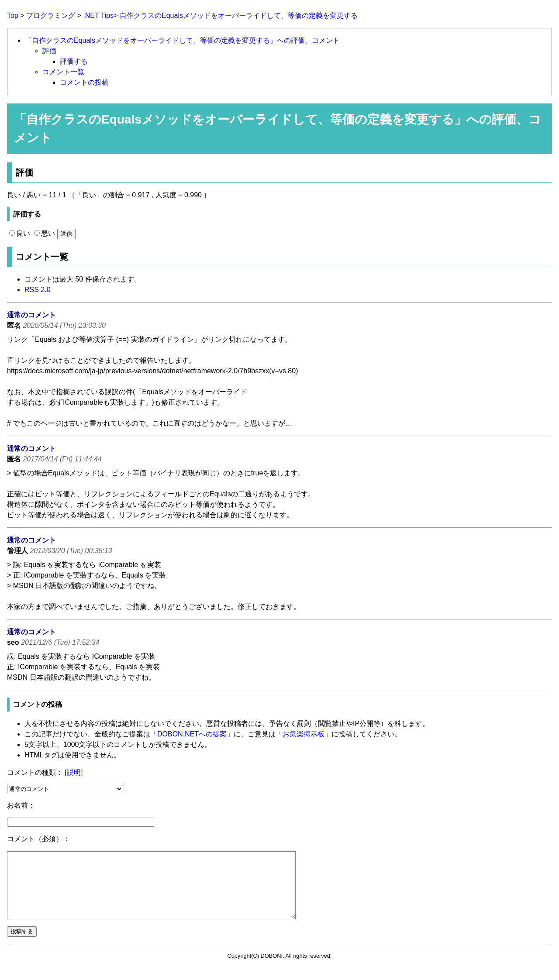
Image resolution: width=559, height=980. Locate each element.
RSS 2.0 (38, 290)
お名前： (21, 805)
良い (20, 233)
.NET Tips (98, 15)
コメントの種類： (35, 772)
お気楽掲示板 (304, 734)
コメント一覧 (63, 72)
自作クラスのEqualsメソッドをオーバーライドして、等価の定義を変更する (239, 15)
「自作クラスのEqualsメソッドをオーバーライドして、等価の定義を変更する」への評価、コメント (182, 40)
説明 (74, 772)
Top (13, 15)
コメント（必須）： (38, 839)
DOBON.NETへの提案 (192, 734)
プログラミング (51, 15)
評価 (49, 51)
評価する (74, 61)
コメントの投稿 (84, 82)
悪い (45, 233)
